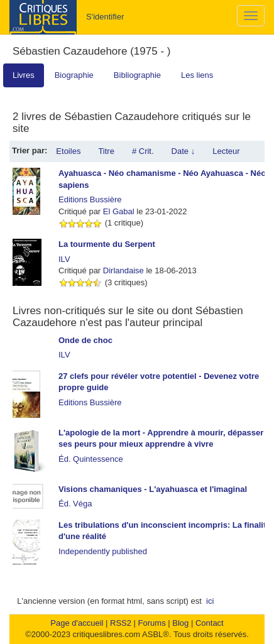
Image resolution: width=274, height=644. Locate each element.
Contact (210, 623)
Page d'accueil (77, 623)
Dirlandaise (123, 270)
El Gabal (119, 211)
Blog (180, 623)
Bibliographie (137, 75)
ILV (64, 259)
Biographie (74, 75)
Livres (24, 75)
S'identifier (105, 17)
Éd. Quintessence (91, 459)
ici (210, 601)
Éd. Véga (75, 504)
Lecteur (226, 151)
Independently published (103, 551)
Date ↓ (184, 151)
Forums (152, 623)
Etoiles (68, 151)
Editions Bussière (90, 199)
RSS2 (121, 623)
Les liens (197, 75)
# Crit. (143, 151)
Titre (106, 151)
